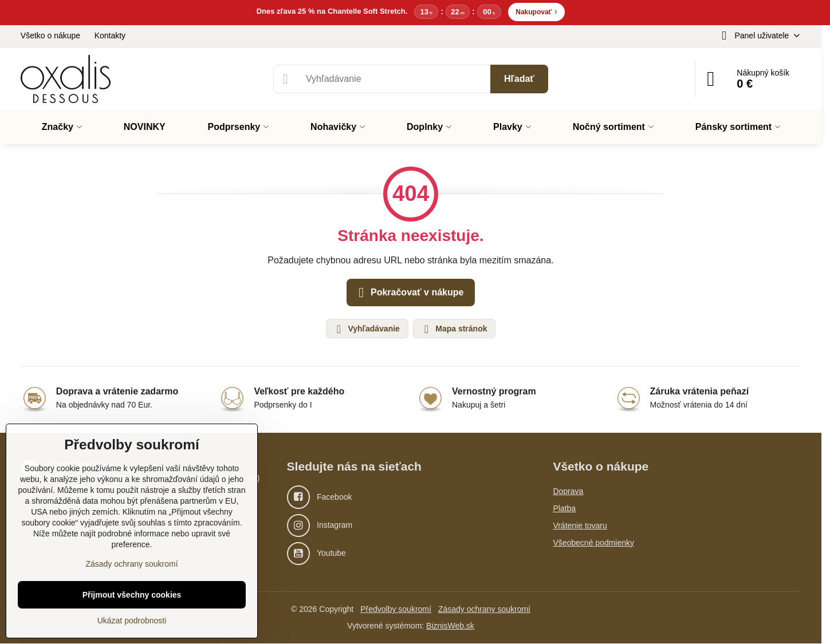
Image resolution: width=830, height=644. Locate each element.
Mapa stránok (454, 329)
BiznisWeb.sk (450, 626)
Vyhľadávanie (367, 329)
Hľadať (519, 79)
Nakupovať (536, 11)
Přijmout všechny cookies (132, 595)
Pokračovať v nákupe (409, 293)
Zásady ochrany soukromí (484, 610)
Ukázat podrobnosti (132, 621)
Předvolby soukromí (396, 610)
